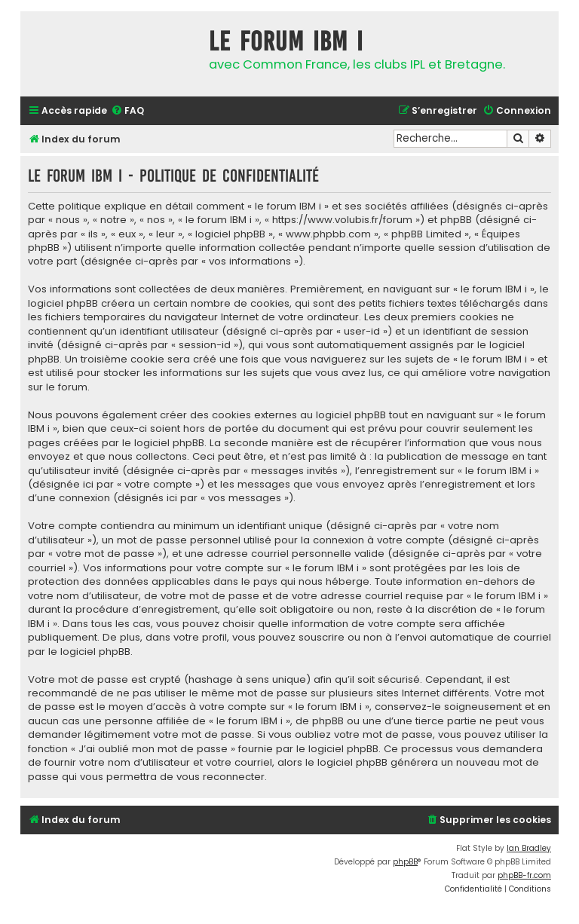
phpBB (405, 862)
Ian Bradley (529, 848)
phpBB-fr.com (524, 875)
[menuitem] (127, 111)
